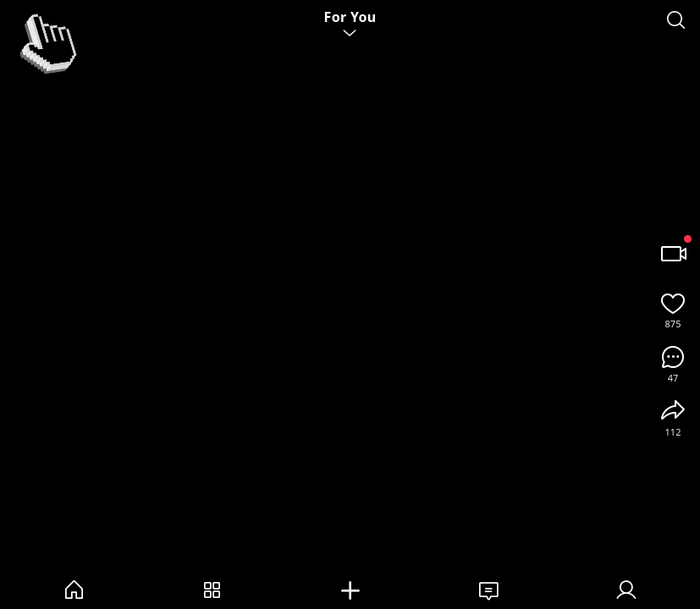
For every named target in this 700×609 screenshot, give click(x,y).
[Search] (676, 20)
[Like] (673, 303)
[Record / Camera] (673, 254)
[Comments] (673, 357)
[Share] (673, 411)
